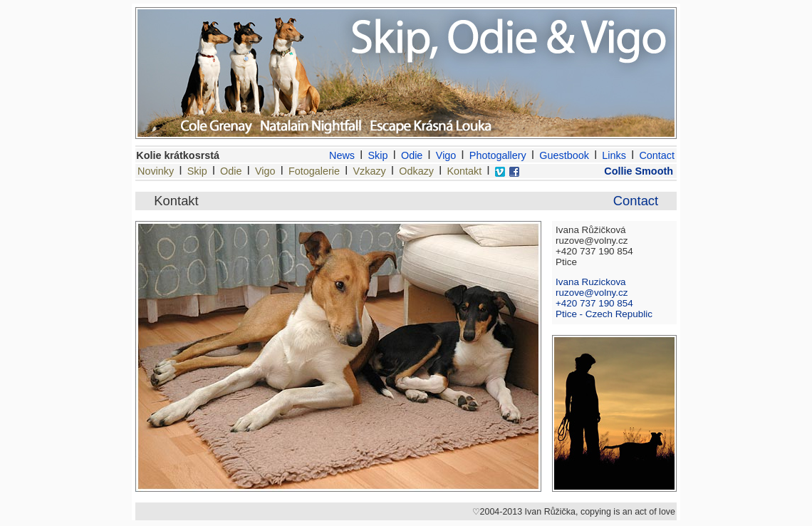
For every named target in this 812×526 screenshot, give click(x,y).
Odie (412, 155)
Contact (657, 155)
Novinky (156, 171)
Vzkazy (369, 171)
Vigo (446, 155)
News (342, 155)
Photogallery (498, 155)
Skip (378, 155)
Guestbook (564, 155)
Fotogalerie (314, 171)
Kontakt (465, 171)
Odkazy (416, 171)
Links (614, 155)
